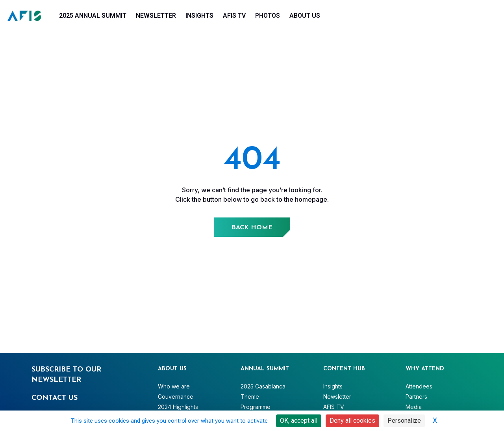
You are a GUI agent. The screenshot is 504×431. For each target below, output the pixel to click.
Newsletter (156, 16)
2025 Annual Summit (93, 16)
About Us (305, 16)
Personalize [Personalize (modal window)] (404, 421)
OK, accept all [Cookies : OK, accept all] (299, 421)
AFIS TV (234, 16)
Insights (199, 16)
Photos (268, 16)
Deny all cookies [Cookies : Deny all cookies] (352, 421)
